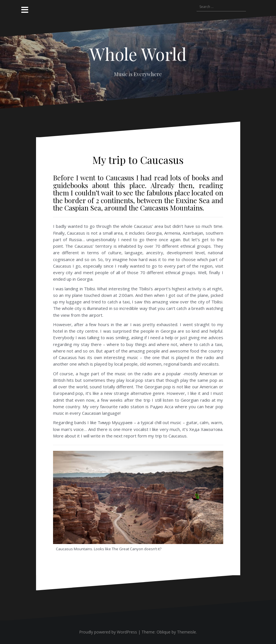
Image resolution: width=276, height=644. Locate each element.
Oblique (164, 632)
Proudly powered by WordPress (108, 632)
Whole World (138, 54)
